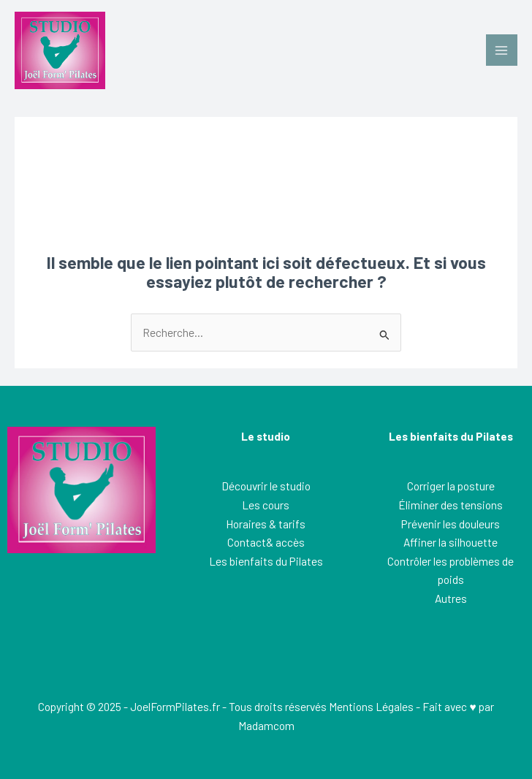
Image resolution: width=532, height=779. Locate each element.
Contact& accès (266, 542)
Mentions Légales (371, 706)
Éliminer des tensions (451, 505)
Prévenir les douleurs (451, 524)
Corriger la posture (451, 486)
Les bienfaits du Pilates (266, 561)
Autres (451, 598)
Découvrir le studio (266, 486)
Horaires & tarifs (266, 524)
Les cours (266, 505)
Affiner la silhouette (451, 542)
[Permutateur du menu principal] (502, 50)
